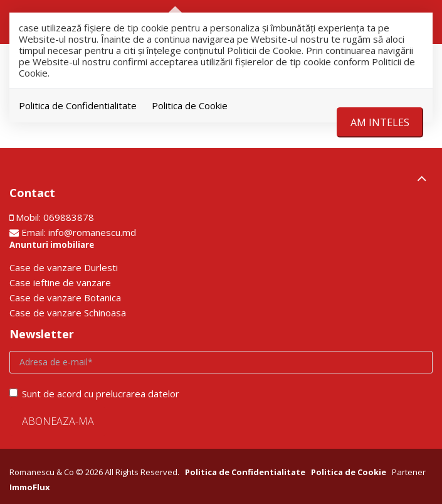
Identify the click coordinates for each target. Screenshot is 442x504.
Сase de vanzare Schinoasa (68, 313)
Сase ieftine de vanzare (60, 282)
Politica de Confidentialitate (78, 105)
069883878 (69, 217)
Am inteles (380, 122)
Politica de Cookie (190, 105)
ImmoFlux (30, 487)
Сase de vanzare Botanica (65, 298)
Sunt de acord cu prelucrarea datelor (94, 394)
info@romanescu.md (92, 232)
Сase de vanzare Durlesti (64, 267)
